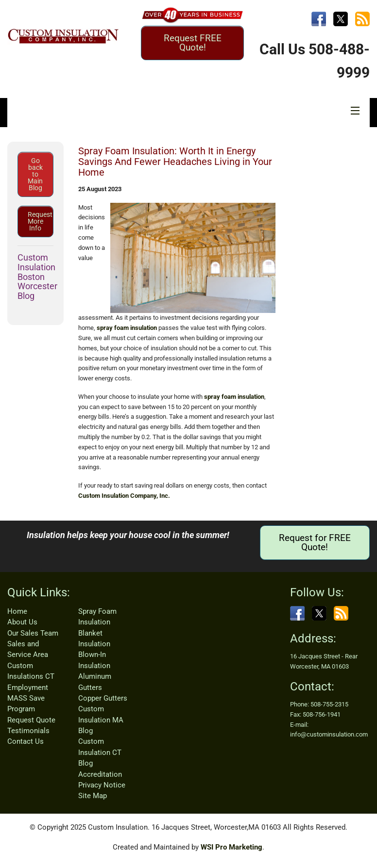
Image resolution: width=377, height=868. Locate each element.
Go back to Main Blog (35, 174)
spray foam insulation (127, 328)
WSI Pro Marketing (231, 847)
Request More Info (40, 221)
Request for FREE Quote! (315, 542)
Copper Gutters (103, 698)
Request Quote (31, 720)
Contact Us (26, 741)
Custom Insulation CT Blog (100, 752)
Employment (28, 688)
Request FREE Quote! (193, 43)
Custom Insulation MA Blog (101, 720)
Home (17, 611)
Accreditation (100, 774)
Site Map (93, 796)
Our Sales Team (33, 633)
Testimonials (28, 731)
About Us (22, 622)
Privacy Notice (102, 785)
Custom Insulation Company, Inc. (124, 496)
